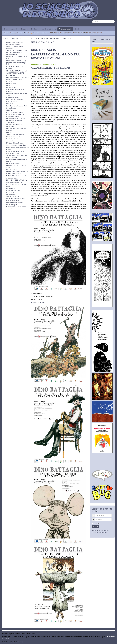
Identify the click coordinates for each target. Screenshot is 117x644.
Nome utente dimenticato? (100, 530)
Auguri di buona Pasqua (14, 124)
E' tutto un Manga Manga (15, 143)
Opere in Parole (11, 157)
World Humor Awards (13, 164)
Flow (8, 59)
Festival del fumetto (65, 29)
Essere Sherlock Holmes (14, 203)
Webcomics (14, 29)
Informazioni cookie (13, 116)
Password (94, 519)
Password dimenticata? (99, 532)
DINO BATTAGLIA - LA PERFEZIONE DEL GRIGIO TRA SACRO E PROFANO (17, 172)
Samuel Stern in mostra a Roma (17, 155)
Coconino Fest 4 (12, 54)
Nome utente (94, 515)
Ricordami (97, 523)
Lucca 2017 (10, 192)
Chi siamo (34, 29)
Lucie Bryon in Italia (13, 98)
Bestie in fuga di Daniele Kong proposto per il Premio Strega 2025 (16, 63)
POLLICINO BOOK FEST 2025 (17, 57)
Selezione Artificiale (13, 197)
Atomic (9, 85)
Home (6, 29)
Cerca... (92, 20)
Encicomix (25, 29)
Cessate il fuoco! (12, 83)
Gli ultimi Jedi (11, 188)
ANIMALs (9, 110)
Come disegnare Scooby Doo (16, 145)
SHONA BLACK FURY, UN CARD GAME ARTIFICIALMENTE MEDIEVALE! (17, 73)
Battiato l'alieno (11, 87)
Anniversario (10, 194)
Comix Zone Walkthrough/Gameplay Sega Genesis (16, 129)
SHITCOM (10, 133)
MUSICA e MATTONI (13, 190)
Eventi (77, 29)
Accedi (95, 527)
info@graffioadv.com (38, 303)
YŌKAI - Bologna (12, 104)
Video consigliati (12, 205)
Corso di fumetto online (48, 29)
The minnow (10, 122)
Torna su (112, 642)
